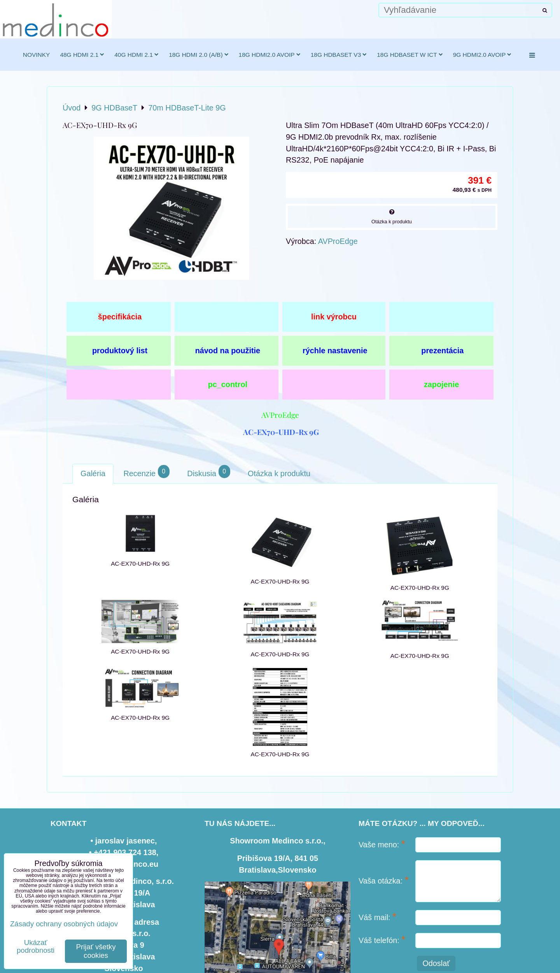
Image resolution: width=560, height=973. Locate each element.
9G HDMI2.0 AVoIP (482, 55)
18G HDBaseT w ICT (410, 55)
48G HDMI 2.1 (82, 55)
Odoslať (436, 963)
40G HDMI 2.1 (136, 55)
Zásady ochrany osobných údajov (64, 924)
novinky (37, 55)
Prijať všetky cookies (96, 951)
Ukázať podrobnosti (36, 947)
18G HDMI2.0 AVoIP (270, 55)
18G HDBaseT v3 (339, 55)
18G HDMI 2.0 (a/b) (199, 55)
